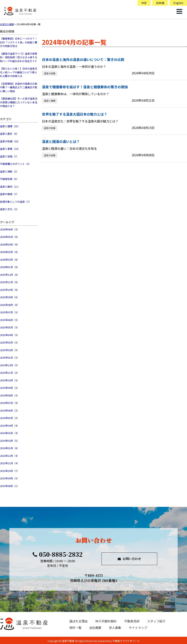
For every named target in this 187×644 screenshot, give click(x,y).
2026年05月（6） (10, 237)
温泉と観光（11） (10, 187)
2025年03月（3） (10, 342)
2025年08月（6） (10, 305)
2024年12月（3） (10, 365)
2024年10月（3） (10, 380)
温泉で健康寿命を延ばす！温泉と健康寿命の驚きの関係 (85, 87)
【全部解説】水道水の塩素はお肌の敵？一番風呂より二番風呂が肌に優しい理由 (19, 87)
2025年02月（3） (10, 350)
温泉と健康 (50, 101)
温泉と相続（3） (9, 171)
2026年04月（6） (10, 244)
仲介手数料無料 (106, 621)
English (178, 3)
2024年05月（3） (10, 418)
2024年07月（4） (10, 403)
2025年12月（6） (10, 275)
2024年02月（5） (10, 441)
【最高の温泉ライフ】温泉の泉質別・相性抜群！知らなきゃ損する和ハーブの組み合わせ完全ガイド (19, 57)
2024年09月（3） (10, 388)
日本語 (160, 3)
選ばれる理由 (78, 621)
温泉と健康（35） (10, 126)
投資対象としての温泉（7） (16, 202)
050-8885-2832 (58, 554)
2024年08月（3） (10, 395)
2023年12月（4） (10, 456)
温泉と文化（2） (9, 209)
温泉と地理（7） (9, 156)
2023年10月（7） (10, 471)
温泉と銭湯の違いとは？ (61, 141)
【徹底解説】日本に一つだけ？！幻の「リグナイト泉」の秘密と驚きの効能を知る (19, 42)
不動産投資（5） (9, 179)
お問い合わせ (129, 559)
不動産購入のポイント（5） (16, 164)
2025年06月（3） (10, 320)
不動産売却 (132, 621)
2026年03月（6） (10, 252)
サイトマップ (138, 628)
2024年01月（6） (10, 448)
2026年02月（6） (10, 260)
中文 (144, 3)
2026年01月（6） (10, 267)
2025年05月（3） (10, 327)
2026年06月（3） (10, 229)
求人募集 (115, 628)
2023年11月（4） (10, 463)
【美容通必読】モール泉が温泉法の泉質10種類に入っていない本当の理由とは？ (19, 102)
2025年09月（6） (10, 297)
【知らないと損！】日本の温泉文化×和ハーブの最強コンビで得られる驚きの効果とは (19, 72)
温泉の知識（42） (10, 141)
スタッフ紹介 (156, 621)
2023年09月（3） (10, 478)
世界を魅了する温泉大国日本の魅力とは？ (75, 114)
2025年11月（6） (10, 282)
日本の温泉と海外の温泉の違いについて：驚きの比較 (83, 59)
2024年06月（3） (10, 410)
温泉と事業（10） (10, 149)
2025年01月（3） (10, 358)
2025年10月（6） (10, 290)
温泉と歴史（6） (9, 134)
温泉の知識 (50, 73)
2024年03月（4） (10, 433)
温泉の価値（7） (9, 194)
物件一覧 (75, 628)
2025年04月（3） (10, 335)
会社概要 (95, 628)
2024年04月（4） (10, 426)
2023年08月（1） (10, 486)
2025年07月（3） (10, 312)
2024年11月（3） (10, 373)
